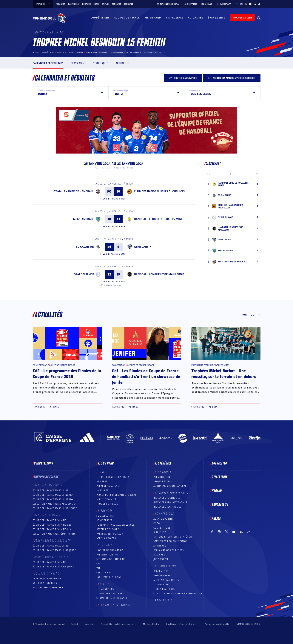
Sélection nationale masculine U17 (55, 504)
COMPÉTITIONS (162, 528)
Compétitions (100, 18)
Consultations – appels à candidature (178, 594)
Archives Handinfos (166, 580)
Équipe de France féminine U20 (52, 525)
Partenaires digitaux (110, 534)
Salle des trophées (45, 583)
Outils (96, 4)
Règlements (161, 571)
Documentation (166, 566)
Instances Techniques (167, 507)
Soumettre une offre (110, 594)
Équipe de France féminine (50, 520)
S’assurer (103, 490)
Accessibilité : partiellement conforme (118, 624)
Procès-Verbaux (164, 576)
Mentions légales (151, 624)
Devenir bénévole (108, 529)
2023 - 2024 (62, 52)
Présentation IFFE (108, 555)
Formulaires (162, 585)
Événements (217, 18)
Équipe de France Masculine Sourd (55, 508)
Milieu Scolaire (106, 499)
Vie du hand (153, 18)
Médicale (159, 555)
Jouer (102, 472)
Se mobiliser (104, 520)
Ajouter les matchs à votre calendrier (232, 78)
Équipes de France (127, 18)
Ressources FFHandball (115, 605)
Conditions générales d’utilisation (182, 624)
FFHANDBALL (163, 472)
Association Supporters (48, 588)
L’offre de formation (110, 550)
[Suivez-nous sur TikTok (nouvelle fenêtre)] (259, 4)
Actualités (196, 18)
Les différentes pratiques (113, 477)
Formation (61, 4)
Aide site (89, 624)
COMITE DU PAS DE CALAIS (96, 52)
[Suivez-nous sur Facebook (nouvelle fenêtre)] (237, 4)
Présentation (162, 477)
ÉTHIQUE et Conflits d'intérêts (173, 537)
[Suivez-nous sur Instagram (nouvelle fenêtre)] (241, 4)
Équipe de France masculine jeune (54, 550)
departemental (76, 52)
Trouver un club (107, 504)
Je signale (129, 4)
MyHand (217, 491)
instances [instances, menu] (43, 4)
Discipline (160, 532)
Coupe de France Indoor (62, 365)
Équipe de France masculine (51, 490)
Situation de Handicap (111, 559)
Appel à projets (106, 538)
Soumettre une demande (112, 598)
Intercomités (222, 365)
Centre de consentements (248, 624)
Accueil (36, 52)
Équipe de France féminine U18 (52, 529)
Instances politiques (167, 498)
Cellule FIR (104, 573)
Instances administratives (170, 502)
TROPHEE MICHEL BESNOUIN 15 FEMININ (126, 52)
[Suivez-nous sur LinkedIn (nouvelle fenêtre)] (255, 4)
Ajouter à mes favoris (183, 78)
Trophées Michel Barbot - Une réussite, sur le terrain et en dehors (224, 374)
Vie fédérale (174, 18)
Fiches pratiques (164, 589)
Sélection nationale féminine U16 (54, 534)
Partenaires (74, 4)
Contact (74, 624)
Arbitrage (160, 546)
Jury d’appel (161, 559)
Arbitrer (102, 482)
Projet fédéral (163, 482)
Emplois (106, 4)
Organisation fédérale (172, 493)
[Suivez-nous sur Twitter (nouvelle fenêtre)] (246, 4)
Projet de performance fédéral (117, 495)
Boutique (86, 4)
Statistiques (101, 63)
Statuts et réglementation (171, 541)
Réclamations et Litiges (169, 550)
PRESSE (216, 519)
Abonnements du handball (171, 486)
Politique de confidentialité (217, 624)
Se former (105, 545)
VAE (99, 568)
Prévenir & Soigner (109, 486)
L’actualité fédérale (202, 365)
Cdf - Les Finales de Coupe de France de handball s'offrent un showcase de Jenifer (146, 377)
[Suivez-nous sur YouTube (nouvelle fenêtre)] (250, 4)
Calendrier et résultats (48, 63)
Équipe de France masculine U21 (53, 495)
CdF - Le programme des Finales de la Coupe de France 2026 (67, 374)
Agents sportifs (164, 519)
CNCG (157, 523)
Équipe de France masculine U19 (53, 499)
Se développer (105, 516)
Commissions (165, 514)
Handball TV (220, 505)
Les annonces (105, 589)
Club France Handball (47, 579)
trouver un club (242, 18)
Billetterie (220, 477)
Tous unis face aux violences (115, 525)
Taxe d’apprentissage (110, 577)
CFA (99, 564)
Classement (78, 63)
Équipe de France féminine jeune (53, 567)
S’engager (105, 511)
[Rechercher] (259, 18)
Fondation (117, 4)
